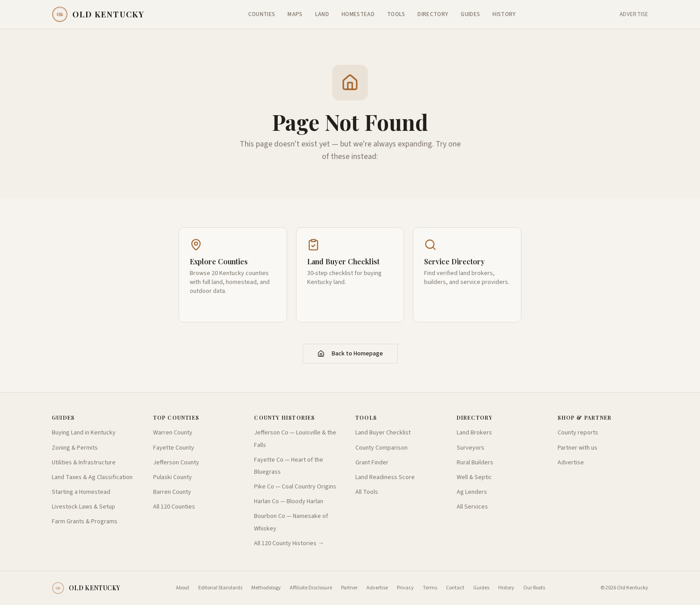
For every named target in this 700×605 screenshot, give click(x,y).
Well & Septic (474, 477)
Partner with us (577, 448)
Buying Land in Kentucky (84, 433)
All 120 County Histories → (289, 543)
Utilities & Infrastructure (84, 463)
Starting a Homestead (81, 492)
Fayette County (174, 448)
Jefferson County (176, 463)
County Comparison (381, 448)
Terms (430, 588)
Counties (262, 14)
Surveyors (471, 448)
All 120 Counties (174, 507)
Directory (433, 14)
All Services (472, 507)
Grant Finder (372, 463)
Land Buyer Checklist (383, 433)
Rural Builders (475, 463)
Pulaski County (173, 477)
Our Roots (534, 588)
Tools (396, 14)
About (183, 588)
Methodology (266, 588)
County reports (578, 433)
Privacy (405, 588)
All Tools (367, 492)
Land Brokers (474, 433)
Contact (455, 588)
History (504, 14)
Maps (295, 14)
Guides (470, 14)
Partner (349, 588)
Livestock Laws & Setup (83, 507)
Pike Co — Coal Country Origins (295, 487)
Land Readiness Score (385, 477)
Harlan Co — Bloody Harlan (289, 501)
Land (322, 14)
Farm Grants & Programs (85, 522)
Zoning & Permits (75, 448)
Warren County (173, 433)
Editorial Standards (220, 588)
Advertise (634, 14)
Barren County (172, 492)
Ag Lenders (472, 492)
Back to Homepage (350, 354)
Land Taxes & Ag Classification (92, 477)
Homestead (358, 14)
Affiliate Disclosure (311, 588)
